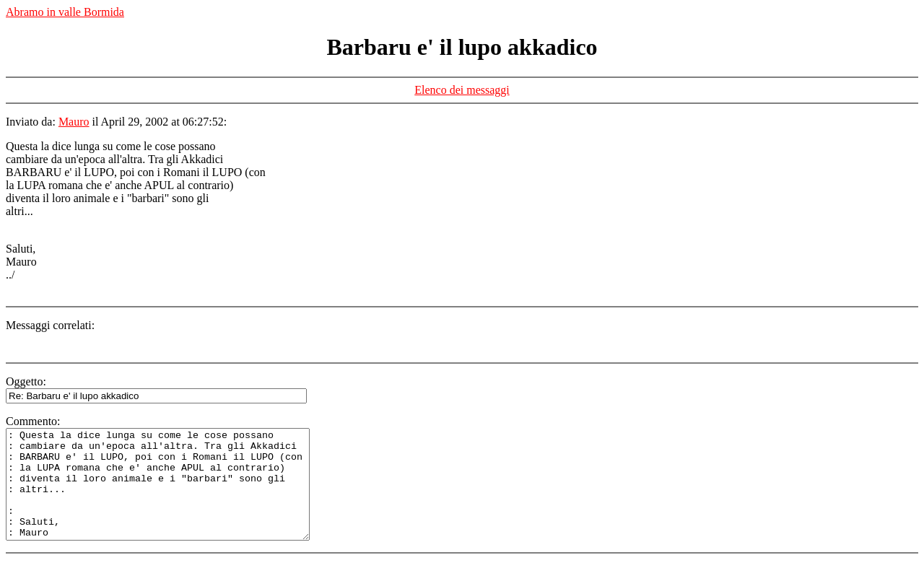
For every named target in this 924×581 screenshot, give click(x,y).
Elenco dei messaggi (462, 90)
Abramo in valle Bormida (65, 12)
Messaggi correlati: (50, 325)
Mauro (74, 122)
